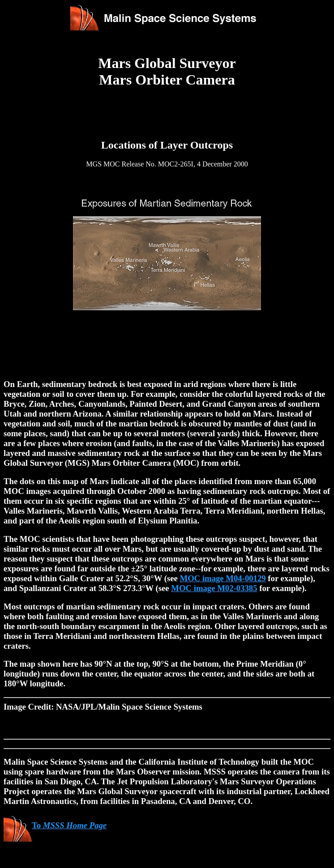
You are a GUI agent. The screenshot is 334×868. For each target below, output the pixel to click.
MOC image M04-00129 (223, 578)
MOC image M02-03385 (214, 588)
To (55, 825)
